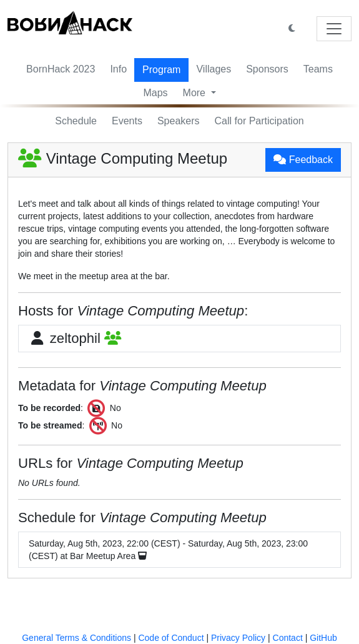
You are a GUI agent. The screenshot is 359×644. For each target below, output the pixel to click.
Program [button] (161, 70)
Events (127, 121)
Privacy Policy (238, 638)
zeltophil (75, 338)
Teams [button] (318, 69)
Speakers (179, 121)
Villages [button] (214, 69)
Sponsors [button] (267, 69)
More (196, 93)
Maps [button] (155, 93)
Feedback (303, 160)
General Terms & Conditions (76, 638)
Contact (288, 638)
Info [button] (118, 69)
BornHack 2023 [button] (61, 69)
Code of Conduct (171, 638)
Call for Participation (259, 121)
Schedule (76, 121)
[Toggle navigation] (334, 29)
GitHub (323, 638)
